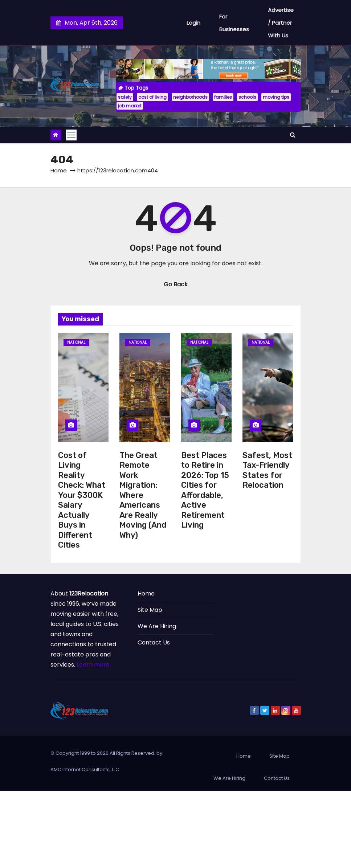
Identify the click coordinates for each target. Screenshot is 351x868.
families (223, 97)
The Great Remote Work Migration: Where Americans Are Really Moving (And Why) (143, 495)
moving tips (276, 97)
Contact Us (154, 642)
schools (247, 97)
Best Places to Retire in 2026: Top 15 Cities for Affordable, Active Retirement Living (205, 490)
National (76, 342)
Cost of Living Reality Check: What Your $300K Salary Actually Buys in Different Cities (82, 500)
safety (125, 97)
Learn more (93, 665)
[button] (293, 135)
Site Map (150, 610)
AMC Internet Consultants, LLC (85, 769)
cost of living (152, 97)
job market (130, 106)
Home (59, 170)
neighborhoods (190, 97)
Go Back (176, 284)
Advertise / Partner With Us (281, 23)
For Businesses (234, 23)
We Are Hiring (157, 626)
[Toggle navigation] (71, 135)
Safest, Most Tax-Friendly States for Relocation (267, 470)
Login (193, 23)
